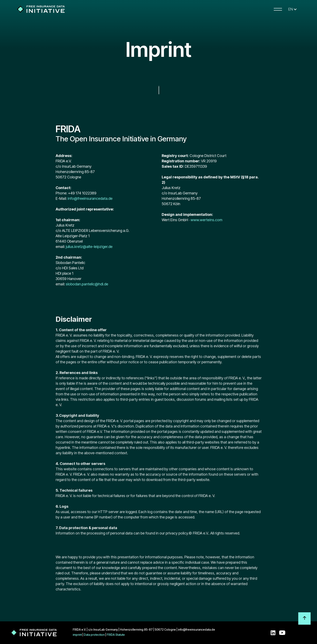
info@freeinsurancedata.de (90, 198)
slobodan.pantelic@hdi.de (87, 284)
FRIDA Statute (116, 635)
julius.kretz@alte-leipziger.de (89, 247)
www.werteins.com (206, 220)
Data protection (94, 635)
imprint (77, 635)
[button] (293, 9)
